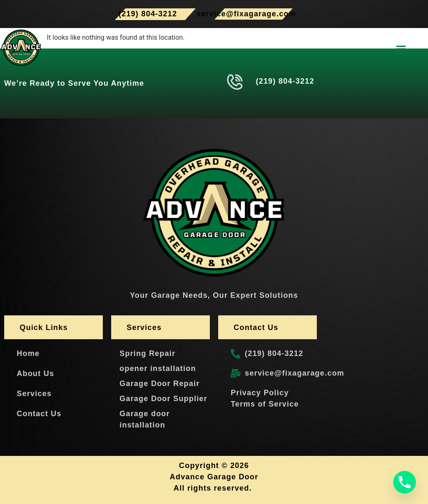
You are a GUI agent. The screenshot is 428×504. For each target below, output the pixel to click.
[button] (401, 49)
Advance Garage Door (214, 477)
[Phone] (405, 482)
